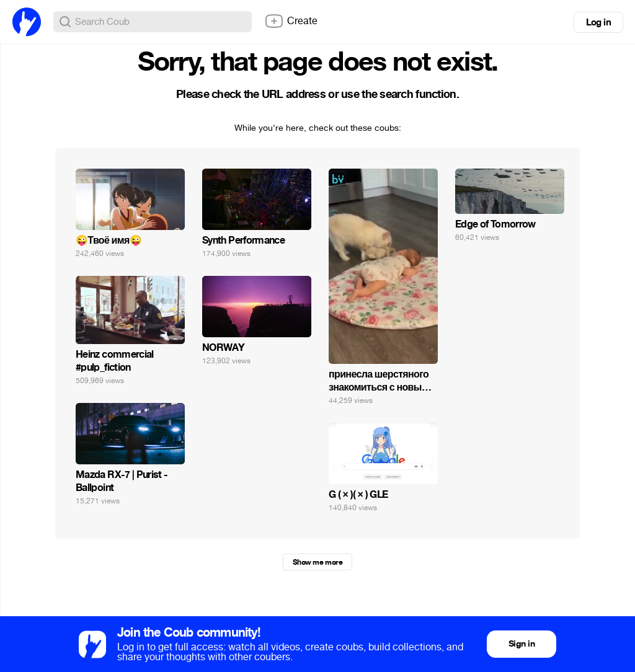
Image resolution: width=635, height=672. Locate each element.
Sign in (522, 644)
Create (291, 21)
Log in (598, 22)
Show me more (317, 562)
